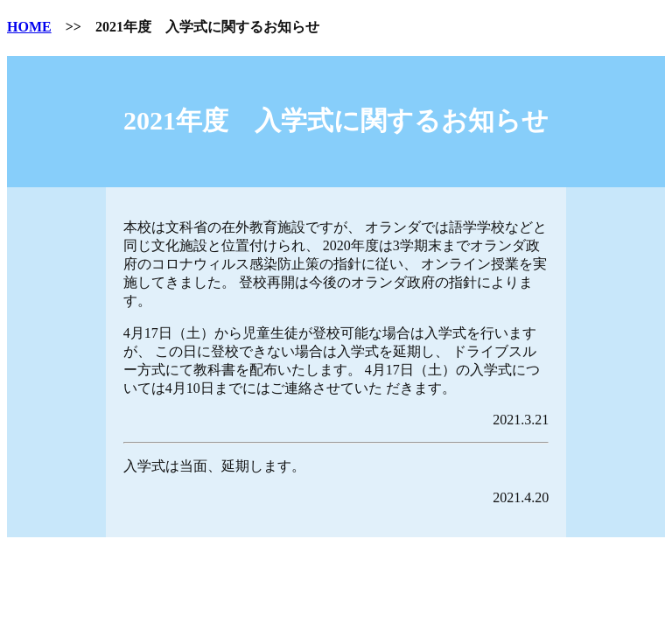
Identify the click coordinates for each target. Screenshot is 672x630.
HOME (29, 27)
